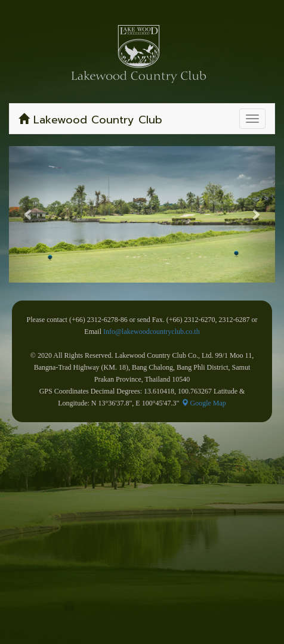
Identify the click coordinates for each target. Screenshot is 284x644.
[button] (29, 214)
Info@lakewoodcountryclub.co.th (152, 332)
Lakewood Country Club (90, 120)
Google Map (204, 403)
